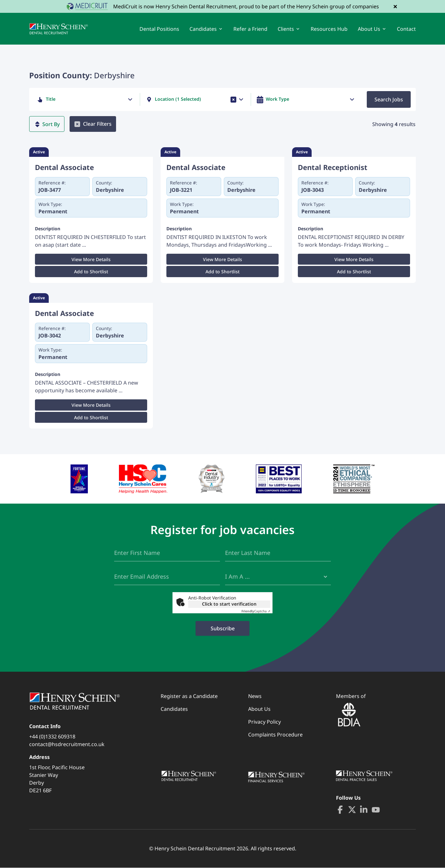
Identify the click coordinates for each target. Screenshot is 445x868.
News (255, 696)
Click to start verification (229, 604)
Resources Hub (329, 29)
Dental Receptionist (333, 168)
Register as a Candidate (189, 696)
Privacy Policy (264, 722)
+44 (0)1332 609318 (52, 737)
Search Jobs (389, 100)
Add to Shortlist (91, 272)
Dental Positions (159, 29)
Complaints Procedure (275, 735)
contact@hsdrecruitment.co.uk (67, 745)
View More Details (91, 260)
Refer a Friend (250, 29)
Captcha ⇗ (256, 611)
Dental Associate (64, 168)
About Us (259, 709)
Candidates (174, 709)
